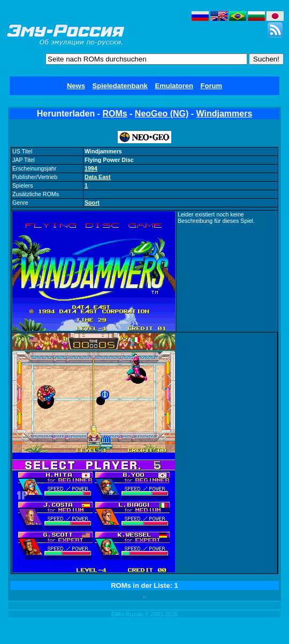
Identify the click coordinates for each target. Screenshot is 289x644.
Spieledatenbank (120, 86)
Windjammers (225, 114)
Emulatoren (174, 86)
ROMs (115, 114)
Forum (211, 86)
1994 (91, 168)
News (76, 86)
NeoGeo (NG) (162, 114)
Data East (98, 177)
